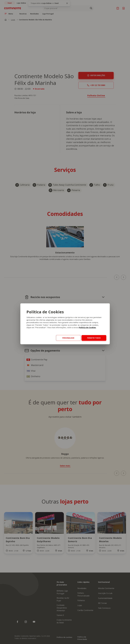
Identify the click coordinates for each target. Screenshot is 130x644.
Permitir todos (94, 338)
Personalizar (68, 338)
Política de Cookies (87, 328)
